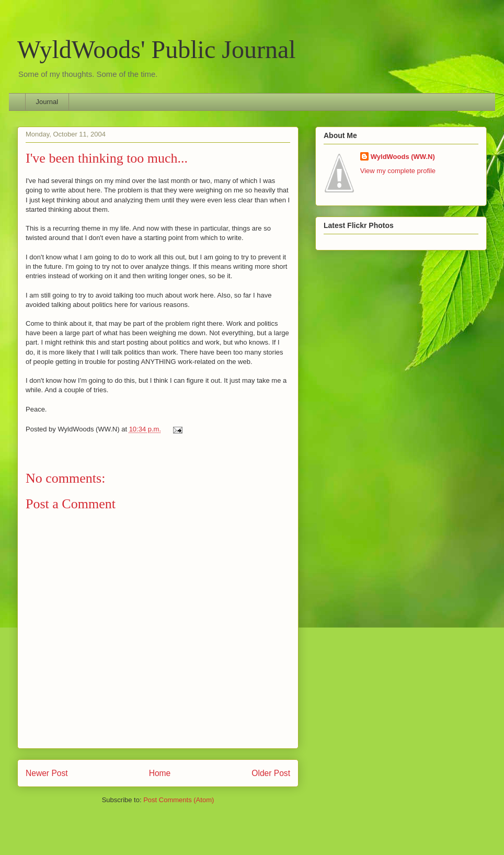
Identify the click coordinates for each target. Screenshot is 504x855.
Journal (47, 102)
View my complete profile (398, 171)
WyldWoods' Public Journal (157, 49)
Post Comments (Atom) (179, 800)
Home (160, 773)
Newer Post (47, 773)
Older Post (271, 773)
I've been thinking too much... (107, 158)
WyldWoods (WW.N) (403, 157)
